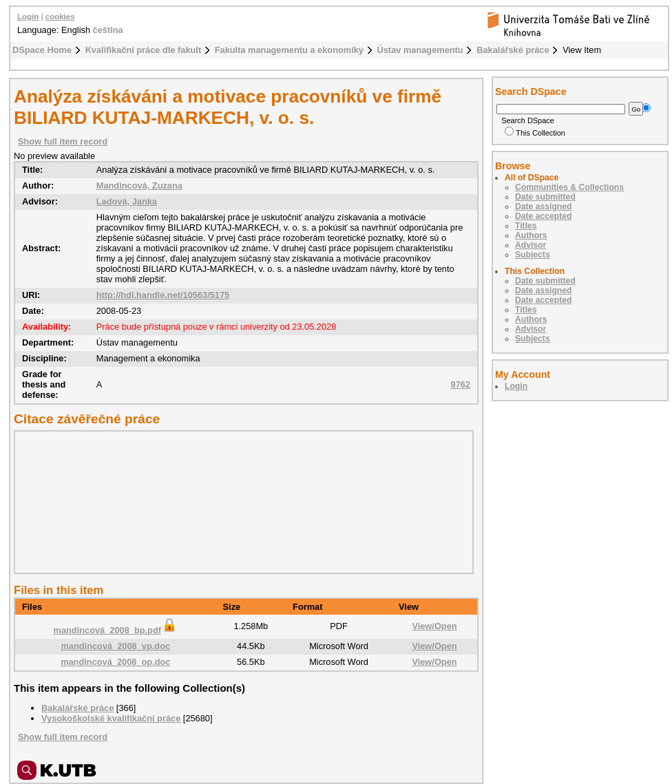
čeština (108, 30)
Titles (526, 226)
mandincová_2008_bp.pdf (116, 630)
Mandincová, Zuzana (139, 186)
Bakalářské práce (513, 50)
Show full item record (63, 141)
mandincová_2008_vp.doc (115, 646)
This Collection (535, 133)
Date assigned (543, 206)
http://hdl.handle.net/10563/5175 (163, 295)
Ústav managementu (420, 50)
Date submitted (545, 197)
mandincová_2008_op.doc (115, 662)
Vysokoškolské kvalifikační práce (111, 718)
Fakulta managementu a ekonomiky (289, 50)
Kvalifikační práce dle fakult (144, 50)
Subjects (533, 255)
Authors (531, 235)
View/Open (434, 626)
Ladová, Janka (127, 201)
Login (28, 17)
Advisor (531, 245)
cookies (60, 17)
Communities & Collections (569, 187)
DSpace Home (42, 50)
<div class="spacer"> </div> (240, 502)
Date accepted (543, 216)
